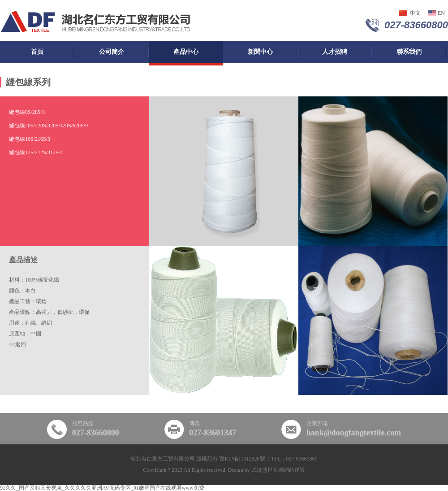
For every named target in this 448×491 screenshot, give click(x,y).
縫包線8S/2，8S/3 (27, 112)
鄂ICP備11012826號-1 (244, 459)
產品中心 (186, 52)
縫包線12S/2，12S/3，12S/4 (36, 152)
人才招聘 (335, 52)
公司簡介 (112, 52)
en (441, 13)
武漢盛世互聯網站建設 (278, 470)
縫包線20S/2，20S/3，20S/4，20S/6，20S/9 (48, 126)
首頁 (37, 52)
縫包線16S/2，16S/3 (30, 139)
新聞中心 (260, 52)
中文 (415, 13)
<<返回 (17, 344)
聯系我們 (409, 52)
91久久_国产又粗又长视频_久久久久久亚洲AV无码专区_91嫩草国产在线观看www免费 (102, 488)
